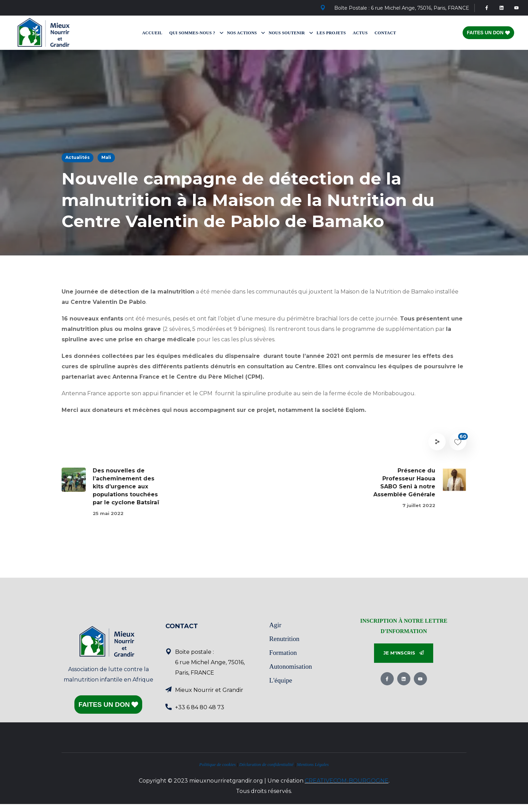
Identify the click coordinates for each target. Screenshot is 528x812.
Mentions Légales (313, 764)
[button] (404, 653)
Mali (106, 157)
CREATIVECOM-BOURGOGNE (347, 781)
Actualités (78, 157)
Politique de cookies (217, 764)
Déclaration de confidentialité (266, 764)
